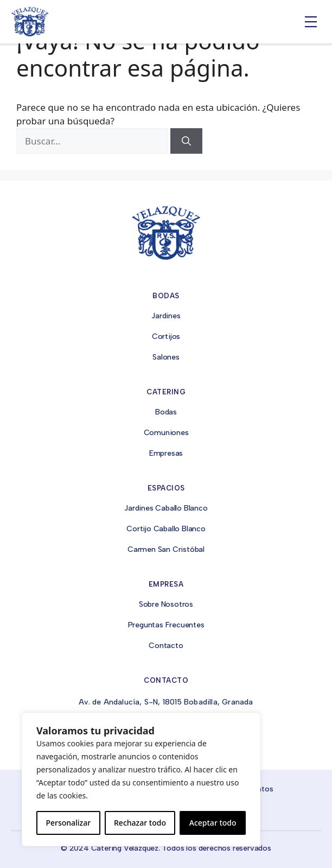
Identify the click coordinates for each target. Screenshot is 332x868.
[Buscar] (186, 141)
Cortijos (166, 336)
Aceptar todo (213, 823)
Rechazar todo (140, 823)
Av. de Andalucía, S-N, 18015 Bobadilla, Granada (166, 702)
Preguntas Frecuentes (166, 625)
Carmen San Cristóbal (166, 549)
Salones (166, 357)
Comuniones (166, 433)
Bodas (166, 412)
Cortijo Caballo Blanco (166, 529)
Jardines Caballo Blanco (166, 508)
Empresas (166, 453)
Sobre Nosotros (166, 604)
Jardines (166, 316)
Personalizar (68, 823)
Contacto (166, 646)
